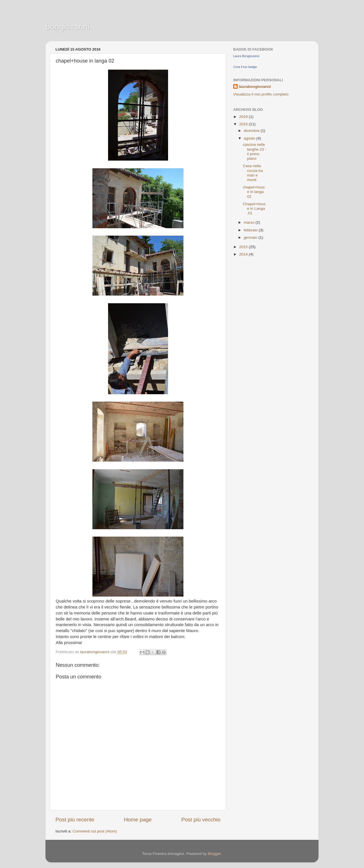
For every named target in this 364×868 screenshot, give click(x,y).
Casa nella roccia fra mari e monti (253, 173)
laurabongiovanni (255, 87)
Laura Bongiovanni (246, 56)
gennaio (251, 237)
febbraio (251, 230)
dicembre (252, 131)
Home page (138, 820)
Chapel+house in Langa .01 (254, 208)
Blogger (214, 854)
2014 (244, 254)
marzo (250, 222)
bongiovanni (67, 26)
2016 (244, 124)
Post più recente (75, 820)
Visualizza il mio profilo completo (261, 94)
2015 (244, 247)
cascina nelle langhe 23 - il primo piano (255, 151)
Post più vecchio (201, 820)
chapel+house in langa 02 (254, 192)
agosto (250, 138)
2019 (244, 117)
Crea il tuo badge (245, 67)
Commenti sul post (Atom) (95, 831)
